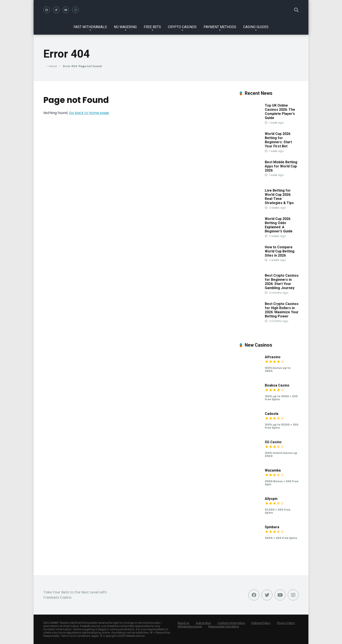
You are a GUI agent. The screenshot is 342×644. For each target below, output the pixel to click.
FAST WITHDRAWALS (90, 27)
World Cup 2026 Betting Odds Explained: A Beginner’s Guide (279, 225)
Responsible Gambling (224, 626)
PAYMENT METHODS (220, 27)
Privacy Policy (286, 623)
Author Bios (203, 623)
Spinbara (272, 527)
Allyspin (271, 499)
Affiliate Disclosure (190, 626)
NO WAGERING (125, 27)
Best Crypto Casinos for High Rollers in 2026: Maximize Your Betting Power (282, 310)
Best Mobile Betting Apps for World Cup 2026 (281, 166)
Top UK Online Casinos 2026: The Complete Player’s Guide (280, 112)
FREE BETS (152, 27)
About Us (183, 623)
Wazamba (273, 470)
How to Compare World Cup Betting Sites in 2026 (280, 251)
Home (53, 66)
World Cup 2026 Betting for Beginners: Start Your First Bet (278, 140)
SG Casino (273, 442)
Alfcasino (273, 357)
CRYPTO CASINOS (182, 27)
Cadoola (272, 414)
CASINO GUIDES (256, 27)
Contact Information (231, 623)
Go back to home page (89, 113)
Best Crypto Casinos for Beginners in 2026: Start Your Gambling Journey (282, 282)
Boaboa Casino (277, 385)
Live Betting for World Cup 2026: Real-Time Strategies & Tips (279, 197)
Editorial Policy (261, 623)
